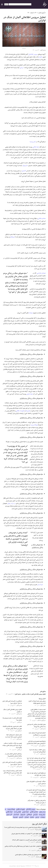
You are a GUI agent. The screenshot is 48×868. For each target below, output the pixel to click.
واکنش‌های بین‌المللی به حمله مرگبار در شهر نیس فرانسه (37, 802)
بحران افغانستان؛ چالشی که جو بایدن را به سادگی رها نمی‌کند (36, 726)
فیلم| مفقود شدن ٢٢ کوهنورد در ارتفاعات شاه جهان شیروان (26, 834)
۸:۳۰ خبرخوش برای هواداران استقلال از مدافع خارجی (28, 855)
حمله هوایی (30, 394)
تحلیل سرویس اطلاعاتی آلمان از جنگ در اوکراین (34, 694)
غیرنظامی (12, 237)
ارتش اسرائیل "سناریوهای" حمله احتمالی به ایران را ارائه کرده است (14, 736)
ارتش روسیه (33, 142)
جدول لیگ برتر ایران (12, 866)
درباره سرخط (23, 866)
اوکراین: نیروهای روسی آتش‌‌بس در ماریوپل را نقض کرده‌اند (27, 840)
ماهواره (40, 57)
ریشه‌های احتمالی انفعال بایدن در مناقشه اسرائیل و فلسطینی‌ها (13, 755)
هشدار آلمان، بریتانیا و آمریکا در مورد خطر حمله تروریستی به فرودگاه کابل (12, 772)
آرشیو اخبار (42, 13)
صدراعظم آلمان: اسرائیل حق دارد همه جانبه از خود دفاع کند (36, 774)
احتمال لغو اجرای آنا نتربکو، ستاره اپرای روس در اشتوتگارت (37, 734)
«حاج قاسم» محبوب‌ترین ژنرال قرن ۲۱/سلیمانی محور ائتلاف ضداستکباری (36, 742)
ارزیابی (22, 68)
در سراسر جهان (11, 503)
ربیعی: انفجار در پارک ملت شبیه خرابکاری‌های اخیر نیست (37, 751)
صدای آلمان (17, 694)
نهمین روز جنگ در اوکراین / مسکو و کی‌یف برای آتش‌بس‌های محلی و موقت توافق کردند (12, 745)
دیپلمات (31, 313)
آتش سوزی (9, 814)
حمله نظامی (36, 147)
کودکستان (40, 585)
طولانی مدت (17, 812)
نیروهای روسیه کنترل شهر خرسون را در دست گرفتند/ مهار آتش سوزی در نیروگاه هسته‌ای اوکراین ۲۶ (36, 792)
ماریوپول (25, 165)
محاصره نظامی (42, 218)
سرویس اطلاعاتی (33, 54)
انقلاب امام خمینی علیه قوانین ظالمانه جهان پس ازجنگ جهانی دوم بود (12, 728)
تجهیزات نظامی (20, 411)
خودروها (28, 411)
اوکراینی (39, 273)
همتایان (44, 273)
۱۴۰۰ (36, 13)
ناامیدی (24, 171)
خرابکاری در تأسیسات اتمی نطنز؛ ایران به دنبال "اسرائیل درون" (12, 702)
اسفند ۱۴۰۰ (30, 13)
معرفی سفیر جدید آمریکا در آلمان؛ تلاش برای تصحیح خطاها (37, 702)
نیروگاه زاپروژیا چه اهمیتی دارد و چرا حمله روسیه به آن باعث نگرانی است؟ (23, 827)
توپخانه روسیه (34, 425)
